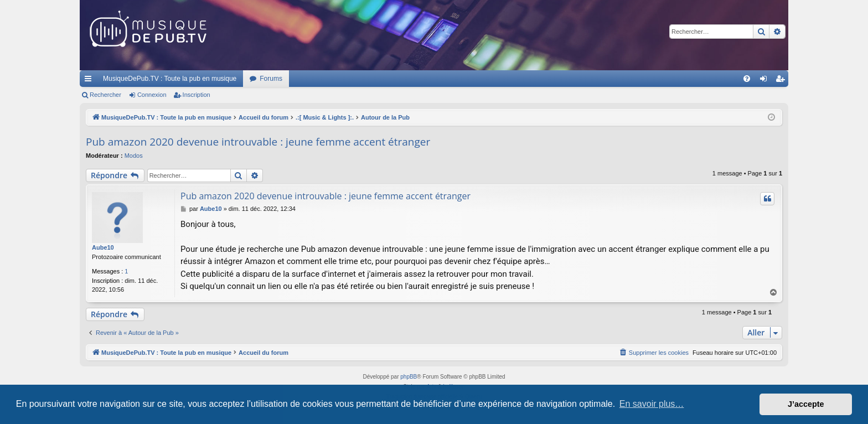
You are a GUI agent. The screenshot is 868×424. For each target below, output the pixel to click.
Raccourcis (90, 81)
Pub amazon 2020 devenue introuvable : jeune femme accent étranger (258, 142)
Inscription (197, 95)
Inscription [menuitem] (782, 81)
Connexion (152, 95)
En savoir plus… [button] (652, 404)
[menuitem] (747, 79)
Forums (271, 79)
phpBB (409, 377)
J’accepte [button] (806, 404)
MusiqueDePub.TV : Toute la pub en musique (170, 79)
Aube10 (103, 247)
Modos (134, 156)
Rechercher (105, 95)
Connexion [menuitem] (766, 81)
